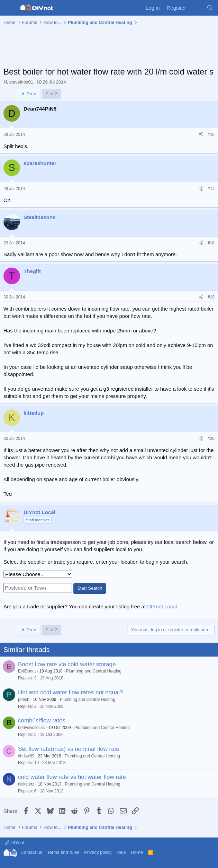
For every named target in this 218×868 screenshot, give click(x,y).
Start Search (90, 588)
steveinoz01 (21, 82)
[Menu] (10, 8)
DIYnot (15, 843)
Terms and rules (63, 852)
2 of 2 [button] (52, 94)
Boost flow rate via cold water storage (67, 664)
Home (137, 852)
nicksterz (26, 784)
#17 (211, 189)
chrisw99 (26, 756)
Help (121, 852)
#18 (211, 243)
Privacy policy (98, 852)
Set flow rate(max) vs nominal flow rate (69, 749)
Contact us (31, 852)
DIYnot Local (162, 606)
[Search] (210, 8)
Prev (28, 94)
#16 (211, 134)
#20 (211, 439)
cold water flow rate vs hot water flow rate (72, 777)
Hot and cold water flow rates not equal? (70, 692)
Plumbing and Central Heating (94, 671)
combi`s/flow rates (42, 721)
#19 (211, 297)
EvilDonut (27, 671)
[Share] (201, 135)
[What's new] (196, 8)
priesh (24, 700)
